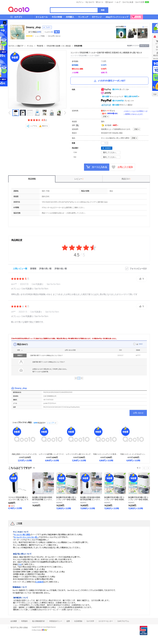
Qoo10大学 (140, 2)
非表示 (141, 344)
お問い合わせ (138, 413)
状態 (19, 350)
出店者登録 (78, 621)
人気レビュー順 (20, 269)
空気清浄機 (78, 46)
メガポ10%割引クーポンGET (109, 81)
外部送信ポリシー (56, 621)
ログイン (80, 2)
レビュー (79, 179)
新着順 (33, 269)
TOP (155, 94)
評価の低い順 (61, 269)
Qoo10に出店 (128, 2)
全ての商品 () (35, 32)
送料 (76, 125)
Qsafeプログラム (123, 621)
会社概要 (14, 621)
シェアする (33, 126)
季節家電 (40, 46)
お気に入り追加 (122, 167)
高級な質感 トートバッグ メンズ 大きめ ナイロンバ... (25, 454)
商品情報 (32, 179)
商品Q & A (126, 179)
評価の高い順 (45, 269)
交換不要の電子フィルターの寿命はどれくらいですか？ (46, 355)
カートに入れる (97, 167)
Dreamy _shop (33, 27)
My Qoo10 (90, 2)
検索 (103, 10)
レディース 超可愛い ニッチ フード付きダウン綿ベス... (52, 454)
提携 (68, 621)
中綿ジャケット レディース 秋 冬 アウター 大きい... (106, 454)
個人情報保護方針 (38, 621)
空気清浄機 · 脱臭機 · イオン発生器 (59, 46)
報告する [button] (45, 126)
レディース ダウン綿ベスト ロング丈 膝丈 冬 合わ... (79, 454)
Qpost (111, 2)
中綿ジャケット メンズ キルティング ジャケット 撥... (133, 454)
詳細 (105, 116)
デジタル (30, 46)
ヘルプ (118, 2)
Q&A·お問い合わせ (54, 36)
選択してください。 (111, 152)
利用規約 (24, 621)
